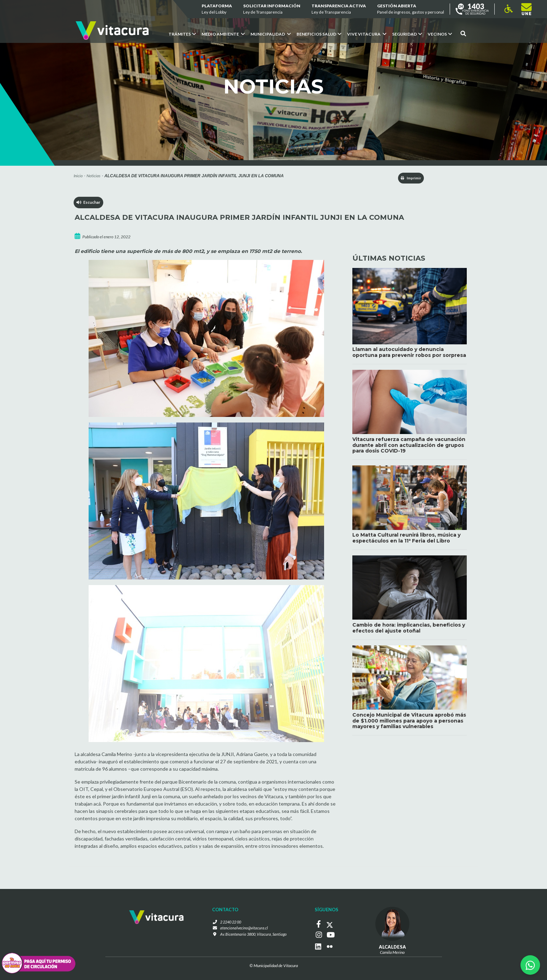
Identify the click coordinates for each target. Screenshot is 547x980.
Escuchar (89, 204)
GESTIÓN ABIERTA (411, 9)
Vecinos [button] (440, 34)
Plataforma (217, 9)
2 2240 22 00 (230, 923)
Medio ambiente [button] (223, 34)
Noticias (93, 176)
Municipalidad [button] (271, 34)
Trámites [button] (182, 34)
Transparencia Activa (339, 9)
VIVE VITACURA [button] (367, 34)
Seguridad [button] (407, 34)
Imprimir (406, 178)
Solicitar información (272, 9)
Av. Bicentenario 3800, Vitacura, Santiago (253, 936)
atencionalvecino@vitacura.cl (243, 929)
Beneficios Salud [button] (319, 34)
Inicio (78, 176)
